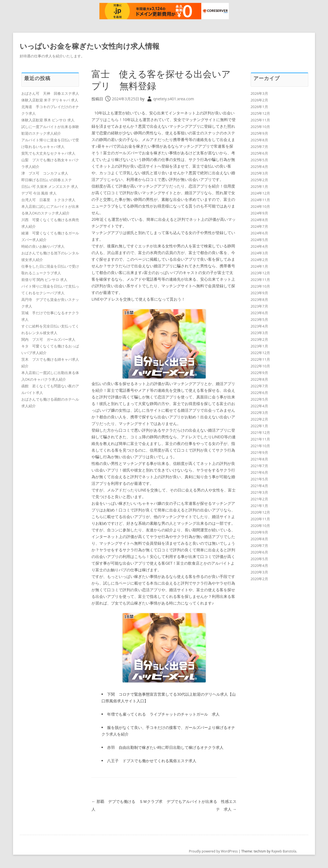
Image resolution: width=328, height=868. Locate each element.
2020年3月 (259, 572)
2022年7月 (259, 386)
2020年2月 (259, 579)
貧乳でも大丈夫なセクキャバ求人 (48, 153)
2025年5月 (259, 160)
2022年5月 (259, 399)
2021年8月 (259, 459)
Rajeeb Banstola (284, 851)
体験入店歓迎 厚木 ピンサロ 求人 (48, 120)
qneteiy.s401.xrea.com (174, 99)
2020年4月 (259, 565)
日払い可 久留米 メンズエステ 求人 (50, 186)
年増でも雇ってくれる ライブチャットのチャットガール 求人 (163, 714)
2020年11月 (260, 519)
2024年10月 (260, 206)
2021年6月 (259, 472)
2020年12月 (260, 512)
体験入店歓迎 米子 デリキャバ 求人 (50, 100)
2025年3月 (259, 173)
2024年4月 (259, 246)
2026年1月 (259, 107)
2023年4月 (259, 326)
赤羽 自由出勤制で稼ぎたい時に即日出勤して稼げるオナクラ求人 (165, 747)
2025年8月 (259, 140)
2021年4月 (259, 486)
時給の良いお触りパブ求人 (43, 246)
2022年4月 (259, 406)
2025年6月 (259, 153)
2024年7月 (259, 226)
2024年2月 (259, 260)
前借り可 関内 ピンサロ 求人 (44, 280)
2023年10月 (260, 286)
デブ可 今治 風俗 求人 (39, 193)
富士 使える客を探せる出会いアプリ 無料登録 (162, 80)
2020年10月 (260, 526)
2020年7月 (259, 546)
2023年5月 (259, 319)
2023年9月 (259, 293)
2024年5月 (259, 240)
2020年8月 (259, 539)
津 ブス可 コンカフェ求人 (45, 173)
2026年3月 (259, 93)
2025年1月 (259, 186)
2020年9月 (259, 532)
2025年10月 (260, 127)
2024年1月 (259, 266)
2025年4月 (259, 167)
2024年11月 (260, 200)
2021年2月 (259, 499)
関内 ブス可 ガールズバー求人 (48, 339)
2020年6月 (259, 552)
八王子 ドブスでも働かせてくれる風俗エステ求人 (152, 761)
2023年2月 (259, 339)
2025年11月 (260, 120)
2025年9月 (259, 133)
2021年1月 (259, 506)
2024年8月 (259, 220)
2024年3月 (259, 253)
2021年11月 (260, 439)
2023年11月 (260, 280)
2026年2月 (259, 100)
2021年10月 (260, 446)
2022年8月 (259, 379)
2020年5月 (259, 559)
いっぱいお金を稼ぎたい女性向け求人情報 (90, 46)
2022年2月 (259, 419)
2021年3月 (259, 492)
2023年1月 (259, 346)
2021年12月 (260, 432)
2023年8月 (259, 299)
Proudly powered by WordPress (213, 851)
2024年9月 (259, 213)
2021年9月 (259, 452)
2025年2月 (259, 180)
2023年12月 (260, 273)
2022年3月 (259, 413)
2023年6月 (259, 313)
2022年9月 (259, 373)
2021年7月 (259, 466)
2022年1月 (259, 426)
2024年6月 (259, 233)
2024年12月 (260, 193)
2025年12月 (260, 113)
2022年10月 (260, 366)
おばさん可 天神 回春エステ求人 (50, 93)
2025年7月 (259, 147)
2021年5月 (259, 479)
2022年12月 (260, 353)
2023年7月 (259, 306)
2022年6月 (259, 393)
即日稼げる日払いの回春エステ (47, 180)
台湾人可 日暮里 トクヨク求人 (48, 200)
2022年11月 (260, 359)
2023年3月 (259, 333)
